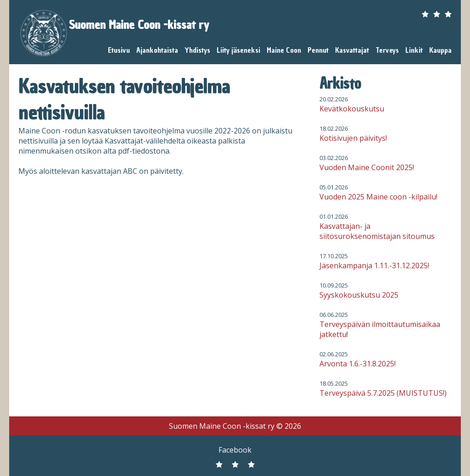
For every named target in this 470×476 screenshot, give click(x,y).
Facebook (235, 450)
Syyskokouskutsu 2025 (359, 295)
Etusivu (119, 50)
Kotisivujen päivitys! (353, 138)
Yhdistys (197, 50)
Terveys (387, 50)
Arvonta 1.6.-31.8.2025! (358, 364)
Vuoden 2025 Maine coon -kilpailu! (378, 197)
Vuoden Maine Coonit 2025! (367, 167)
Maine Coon (284, 50)
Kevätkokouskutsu (352, 109)
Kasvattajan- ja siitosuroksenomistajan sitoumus (377, 231)
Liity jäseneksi (238, 50)
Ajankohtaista (157, 50)
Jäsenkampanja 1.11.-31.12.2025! (374, 266)
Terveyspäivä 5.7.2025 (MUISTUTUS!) (383, 393)
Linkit (414, 50)
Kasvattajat (352, 50)
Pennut (318, 50)
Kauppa (440, 50)
